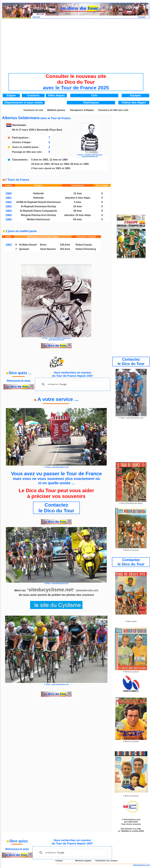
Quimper (24, 249)
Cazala (88, 245)
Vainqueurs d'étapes (82, 110)
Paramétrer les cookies (106, 861)
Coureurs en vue (33, 110)
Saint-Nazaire (48, 249)
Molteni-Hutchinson (38, 219)
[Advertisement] (76, 43)
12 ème (78, 193)
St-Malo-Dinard (28, 245)
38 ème (78, 211)
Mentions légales (83, 861)
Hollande (38, 193)
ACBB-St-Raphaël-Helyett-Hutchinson (38, 202)
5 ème (77, 202)
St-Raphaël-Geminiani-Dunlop (38, 206)
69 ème (78, 219)
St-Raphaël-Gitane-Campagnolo (38, 211)
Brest (43, 245)
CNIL (139, 829)
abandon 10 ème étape (78, 215)
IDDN (141, 831)
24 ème (78, 206)
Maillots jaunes (56, 110)
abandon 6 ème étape (78, 198)
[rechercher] (72, 384)
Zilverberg (90, 249)
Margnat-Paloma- (31, 215)
